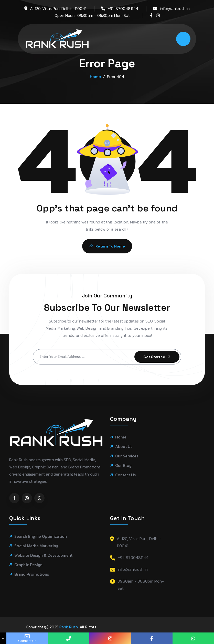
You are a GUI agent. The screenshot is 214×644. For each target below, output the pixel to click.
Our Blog (123, 465)
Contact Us (125, 475)
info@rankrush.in (175, 8)
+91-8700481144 (123, 8)
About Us (124, 447)
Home (95, 77)
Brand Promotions (32, 574)
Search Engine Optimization (41, 536)
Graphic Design (28, 565)
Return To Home (107, 246)
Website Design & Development (43, 555)
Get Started (157, 357)
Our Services (127, 456)
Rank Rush (69, 627)
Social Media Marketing (36, 546)
